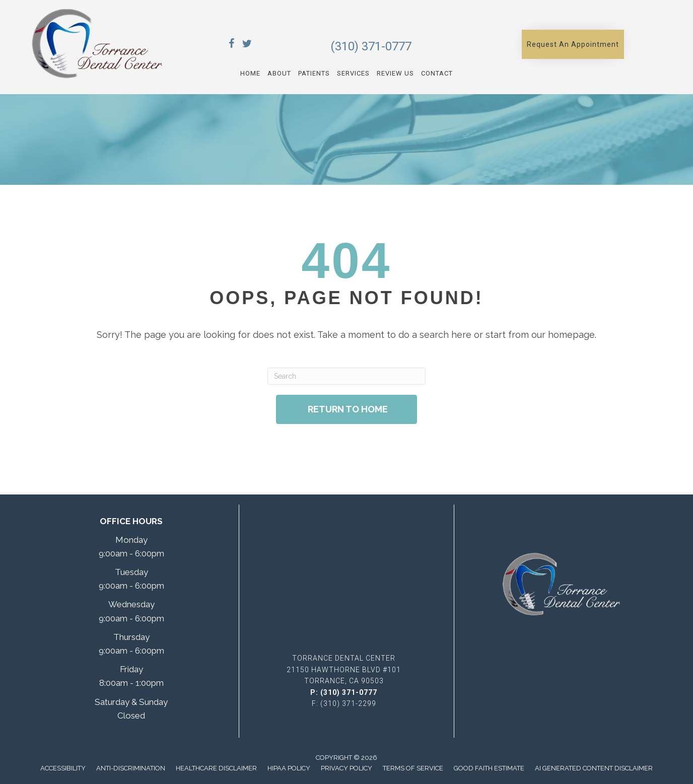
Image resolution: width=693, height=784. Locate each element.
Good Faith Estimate (489, 768)
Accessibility (63, 768)
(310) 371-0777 (371, 46)
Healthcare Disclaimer (216, 768)
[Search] (346, 376)
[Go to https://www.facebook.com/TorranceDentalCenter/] (232, 45)
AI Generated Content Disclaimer (594, 768)
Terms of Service (413, 768)
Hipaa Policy (289, 768)
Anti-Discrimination (131, 768)
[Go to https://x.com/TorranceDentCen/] (247, 45)
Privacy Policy (346, 768)
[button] (573, 44)
